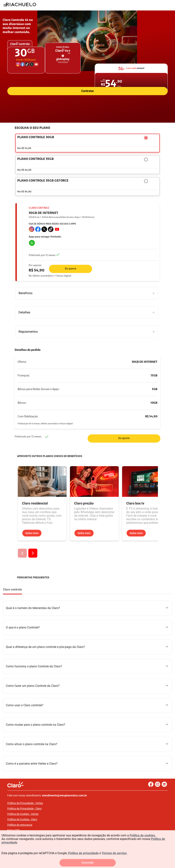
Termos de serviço (114, 853)
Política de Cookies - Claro (22, 819)
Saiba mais (32, 533)
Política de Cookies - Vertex (23, 814)
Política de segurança (20, 825)
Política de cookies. (143, 835)
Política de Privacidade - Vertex (25, 803)
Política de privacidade (83, 853)
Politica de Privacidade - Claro (24, 809)
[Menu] (5, 5)
